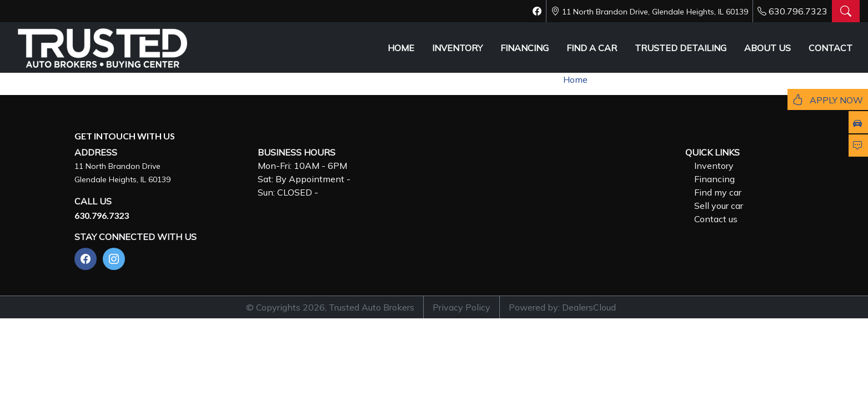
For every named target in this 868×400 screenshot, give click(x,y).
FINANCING (525, 48)
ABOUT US (767, 48)
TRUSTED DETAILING (681, 48)
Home (575, 79)
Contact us (716, 219)
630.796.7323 (798, 11)
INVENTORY (457, 48)
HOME (401, 48)
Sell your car (719, 206)
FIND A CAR (592, 48)
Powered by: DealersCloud (562, 307)
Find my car (718, 192)
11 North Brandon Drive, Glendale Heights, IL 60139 (655, 12)
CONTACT (831, 48)
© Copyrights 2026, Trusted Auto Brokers (330, 307)
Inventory (714, 166)
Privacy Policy (461, 307)
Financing (714, 179)
